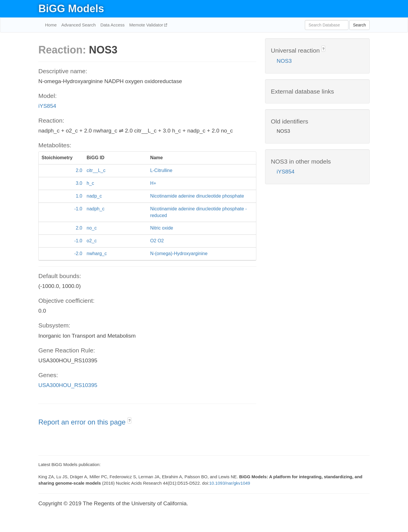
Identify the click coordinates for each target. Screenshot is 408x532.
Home (51, 25)
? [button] (129, 421)
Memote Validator (147, 25)
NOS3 (284, 61)
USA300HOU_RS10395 (68, 385)
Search (359, 25)
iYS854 (47, 106)
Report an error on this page (83, 422)
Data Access (112, 25)
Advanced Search (78, 25)
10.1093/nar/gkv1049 (230, 483)
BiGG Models (71, 9)
